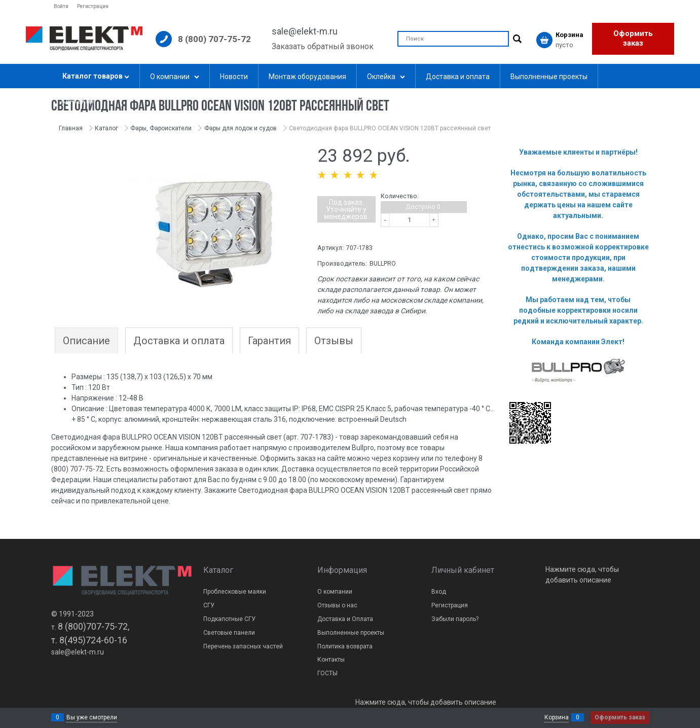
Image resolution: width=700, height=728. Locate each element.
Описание (86, 341)
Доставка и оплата (179, 341)
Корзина (557, 717)
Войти (61, 6)
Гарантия (269, 341)
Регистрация (93, 6)
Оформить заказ (633, 39)
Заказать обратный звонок (323, 46)
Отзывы (334, 341)
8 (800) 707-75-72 (214, 39)
